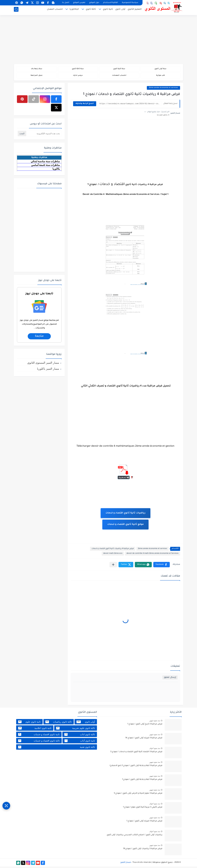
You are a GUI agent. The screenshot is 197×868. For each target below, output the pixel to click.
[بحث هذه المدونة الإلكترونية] (44, 135)
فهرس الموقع (79, 3)
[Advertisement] (98, 40)
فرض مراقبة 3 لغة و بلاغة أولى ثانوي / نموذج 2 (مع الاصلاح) (136, 767)
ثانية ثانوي (108, 10)
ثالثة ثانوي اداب (80, 736)
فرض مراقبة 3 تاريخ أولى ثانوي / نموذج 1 (145, 726)
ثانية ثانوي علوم (29, 723)
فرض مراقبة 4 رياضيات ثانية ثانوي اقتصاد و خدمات (113, 550)
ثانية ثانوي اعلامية (35, 729)
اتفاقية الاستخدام (111, 3)
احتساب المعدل (55, 10)
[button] (162, 566)
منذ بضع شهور (155, 722)
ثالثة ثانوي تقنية (57, 748)
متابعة (39, 338)
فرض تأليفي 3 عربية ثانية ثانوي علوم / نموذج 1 (143, 809)
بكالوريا (56, 170)
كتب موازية (160, 77)
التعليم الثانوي (135, 10)
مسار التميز (126, 864)
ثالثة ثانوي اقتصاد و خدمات (39, 742)
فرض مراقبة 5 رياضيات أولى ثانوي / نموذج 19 (143, 850)
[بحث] (16, 10)
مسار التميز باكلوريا (48, 370)
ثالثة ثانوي (91, 10)
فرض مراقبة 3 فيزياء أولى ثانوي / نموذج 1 (144, 823)
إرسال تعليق (170, 679)
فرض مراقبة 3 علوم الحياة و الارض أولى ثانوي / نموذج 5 (138, 795)
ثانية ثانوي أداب (80, 742)
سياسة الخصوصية (130, 3)
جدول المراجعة (37, 77)
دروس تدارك (78, 77)
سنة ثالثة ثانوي (78, 69)
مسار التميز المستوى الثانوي (43, 364)
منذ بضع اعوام (155, 750)
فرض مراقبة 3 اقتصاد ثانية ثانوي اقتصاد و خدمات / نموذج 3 (136, 753)
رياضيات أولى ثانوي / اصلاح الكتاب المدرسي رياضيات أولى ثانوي (135, 836)
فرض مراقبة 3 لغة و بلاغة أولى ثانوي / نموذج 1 (142, 781)
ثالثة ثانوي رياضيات (58, 723)
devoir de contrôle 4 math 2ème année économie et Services (153, 555)
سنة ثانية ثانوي (119, 69)
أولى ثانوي (120, 10)
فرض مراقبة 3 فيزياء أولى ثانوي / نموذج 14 (144, 739)
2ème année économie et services (163, 89)
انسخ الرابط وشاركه (85, 105)
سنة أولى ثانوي (160, 69)
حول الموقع (94, 3)
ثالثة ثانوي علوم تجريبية (76, 729)
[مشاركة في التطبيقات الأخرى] (113, 566)
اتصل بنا (66, 3)
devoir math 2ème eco (113, 555)
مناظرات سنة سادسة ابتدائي (45, 163)
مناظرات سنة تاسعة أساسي (45, 166)
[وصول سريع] (6, 803)
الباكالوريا (74, 10)
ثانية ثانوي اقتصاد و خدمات (39, 736)
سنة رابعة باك (36, 69)
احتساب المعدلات (119, 77)
